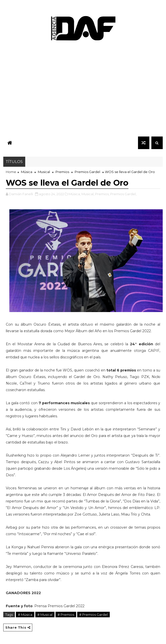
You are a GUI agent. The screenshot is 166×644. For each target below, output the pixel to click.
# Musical (45, 615)
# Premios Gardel (93, 615)
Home (11, 172)
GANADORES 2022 (23, 593)
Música (27, 172)
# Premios (66, 615)
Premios (62, 172)
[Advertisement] (83, 91)
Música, (75, 194)
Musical (44, 172)
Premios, (102, 194)
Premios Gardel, (123, 194)
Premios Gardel (87, 172)
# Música (25, 615)
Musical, (88, 194)
